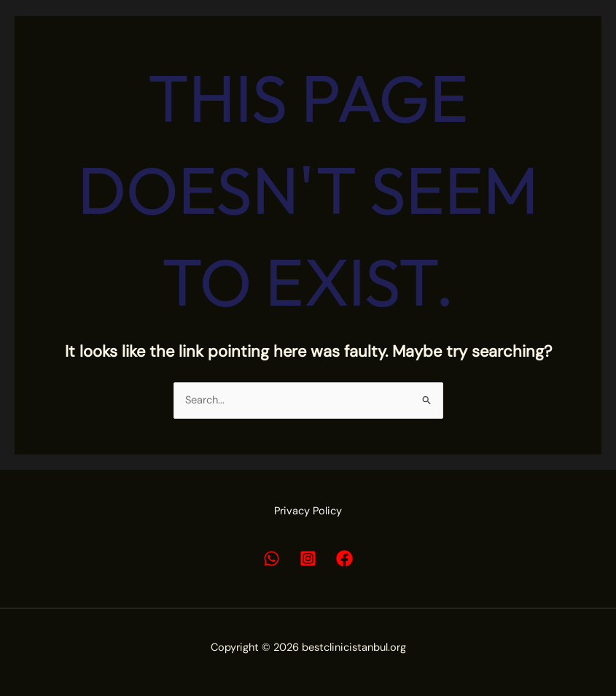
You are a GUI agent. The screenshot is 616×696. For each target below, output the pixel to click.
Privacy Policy (308, 511)
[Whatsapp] (272, 558)
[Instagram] (308, 558)
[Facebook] (344, 558)
